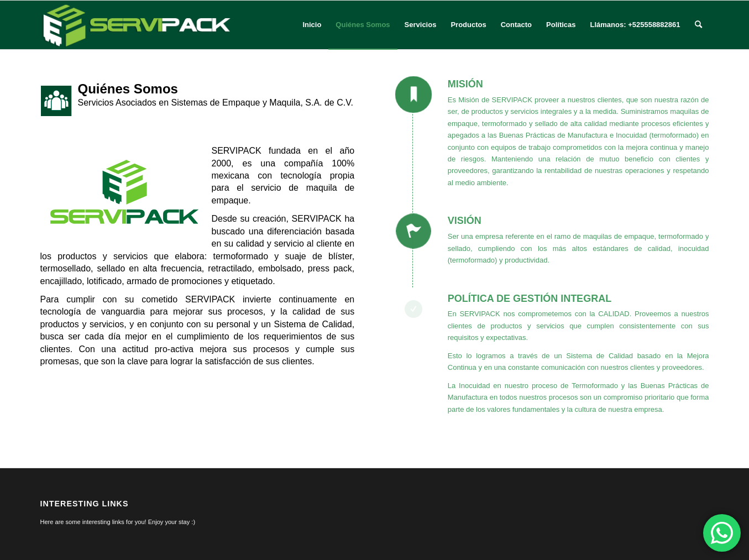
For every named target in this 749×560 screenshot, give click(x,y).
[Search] (698, 25)
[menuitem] (312, 25)
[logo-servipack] (137, 25)
